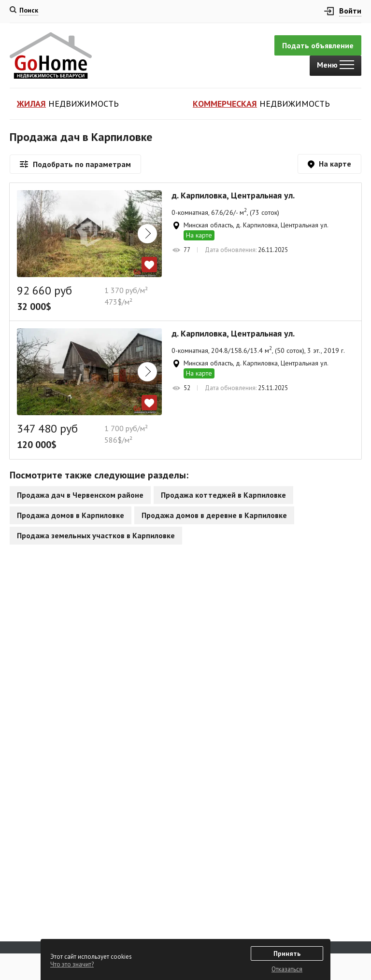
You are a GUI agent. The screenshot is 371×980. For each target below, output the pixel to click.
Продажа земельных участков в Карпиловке (96, 535)
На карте (199, 235)
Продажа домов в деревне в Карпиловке (214, 515)
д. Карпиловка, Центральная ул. (233, 196)
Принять (287, 953)
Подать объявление (318, 45)
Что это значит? (72, 964)
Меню (335, 65)
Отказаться (287, 969)
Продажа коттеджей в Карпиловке (223, 495)
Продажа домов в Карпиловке (71, 515)
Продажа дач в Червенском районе (80, 495)
